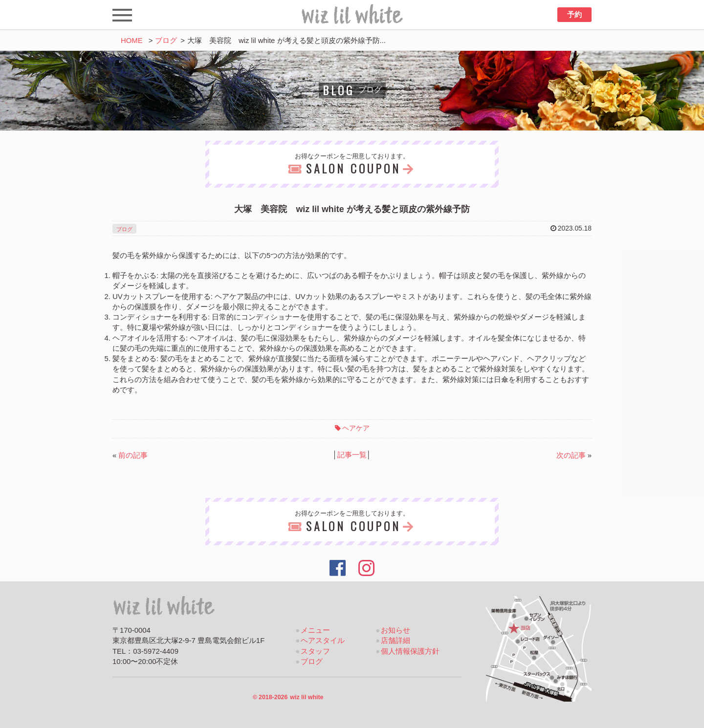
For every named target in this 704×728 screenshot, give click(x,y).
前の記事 (133, 455)
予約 (574, 15)
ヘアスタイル (323, 641)
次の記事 (571, 455)
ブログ (166, 41)
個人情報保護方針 (410, 651)
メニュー (315, 630)
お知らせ (396, 630)
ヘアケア (356, 428)
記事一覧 (352, 455)
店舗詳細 (396, 641)
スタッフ (315, 651)
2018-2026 (288, 697)
